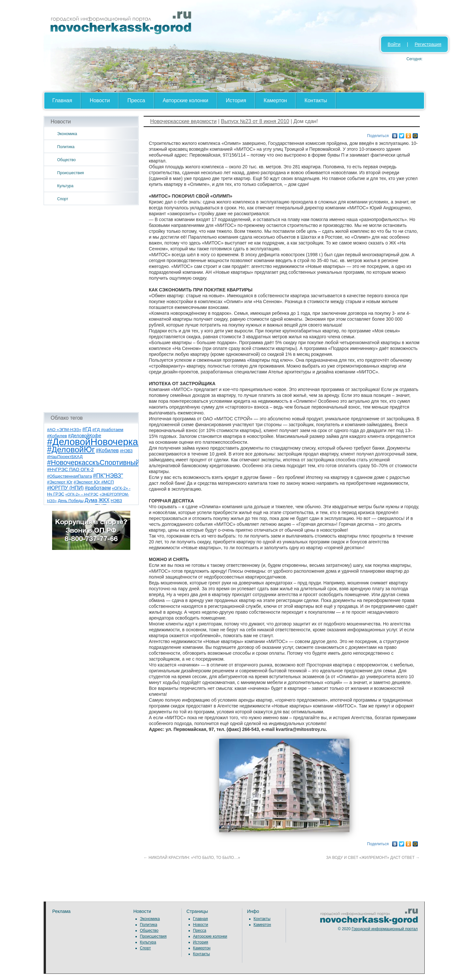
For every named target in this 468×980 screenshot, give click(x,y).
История (236, 100)
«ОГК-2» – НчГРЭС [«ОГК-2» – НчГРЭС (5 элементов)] (82, 494)
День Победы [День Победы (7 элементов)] (71, 501)
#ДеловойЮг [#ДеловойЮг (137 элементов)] (71, 449)
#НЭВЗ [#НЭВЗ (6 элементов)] (126, 451)
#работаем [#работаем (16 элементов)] (98, 488)
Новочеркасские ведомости (183, 121)
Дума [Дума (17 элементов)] (91, 500)
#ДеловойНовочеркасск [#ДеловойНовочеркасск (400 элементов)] (99, 442)
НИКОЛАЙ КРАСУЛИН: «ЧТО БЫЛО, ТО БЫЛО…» (192, 858)
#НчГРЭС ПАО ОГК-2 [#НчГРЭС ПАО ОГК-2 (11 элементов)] (71, 469)
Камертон (276, 100)
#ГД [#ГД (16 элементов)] (87, 429)
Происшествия (71, 173)
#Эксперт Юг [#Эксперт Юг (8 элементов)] (60, 482)
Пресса (136, 100)
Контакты (316, 100)
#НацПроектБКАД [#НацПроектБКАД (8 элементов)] (65, 457)
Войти (394, 44)
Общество (67, 160)
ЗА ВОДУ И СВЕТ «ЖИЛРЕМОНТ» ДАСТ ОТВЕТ (373, 858)
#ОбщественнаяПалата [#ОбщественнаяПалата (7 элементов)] (70, 476)
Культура (65, 186)
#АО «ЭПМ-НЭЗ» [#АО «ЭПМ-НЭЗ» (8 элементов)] (64, 430)
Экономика (67, 134)
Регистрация (428, 44)
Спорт (63, 199)
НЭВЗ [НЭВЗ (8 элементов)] (116, 501)
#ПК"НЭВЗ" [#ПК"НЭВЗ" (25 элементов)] (108, 476)
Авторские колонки (186, 100)
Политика (66, 147)
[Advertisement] (91, 309)
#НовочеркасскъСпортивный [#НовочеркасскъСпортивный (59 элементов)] (93, 463)
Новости (100, 100)
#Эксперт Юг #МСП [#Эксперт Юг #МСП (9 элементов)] (94, 482)
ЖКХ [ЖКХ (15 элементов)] (104, 500)
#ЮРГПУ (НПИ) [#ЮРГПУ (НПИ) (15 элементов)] (66, 488)
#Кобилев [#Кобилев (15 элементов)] (107, 450)
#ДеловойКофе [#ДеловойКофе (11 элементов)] (85, 436)
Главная (62, 100)
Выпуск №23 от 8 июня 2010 (255, 121)
